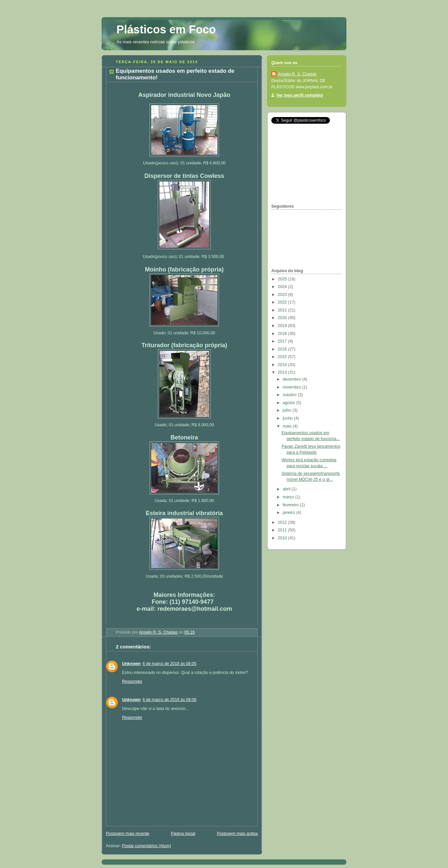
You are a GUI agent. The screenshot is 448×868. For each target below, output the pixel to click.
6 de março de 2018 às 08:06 (169, 700)
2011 (283, 530)
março (289, 497)
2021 (283, 310)
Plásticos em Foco (166, 29)
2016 (283, 349)
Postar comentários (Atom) (147, 846)
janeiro (289, 513)
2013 (283, 372)
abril (287, 489)
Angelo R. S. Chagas (297, 74)
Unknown (131, 664)
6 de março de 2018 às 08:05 (169, 664)
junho (288, 418)
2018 (283, 334)
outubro (290, 395)
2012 (283, 522)
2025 (283, 279)
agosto (289, 403)
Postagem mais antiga (237, 834)
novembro (292, 387)
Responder (132, 682)
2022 (283, 302)
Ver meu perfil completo (300, 95)
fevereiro (291, 505)
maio (288, 426)
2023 (283, 295)
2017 (283, 341)
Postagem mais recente (128, 834)
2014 (283, 365)
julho (288, 410)
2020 (283, 318)
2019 (283, 326)
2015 (283, 357)
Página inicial (183, 834)
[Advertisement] (304, 164)
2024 (283, 287)
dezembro (292, 379)
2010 (283, 538)
